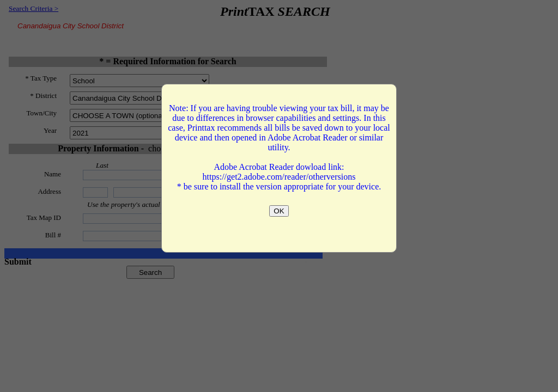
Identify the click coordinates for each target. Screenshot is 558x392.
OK (279, 211)
